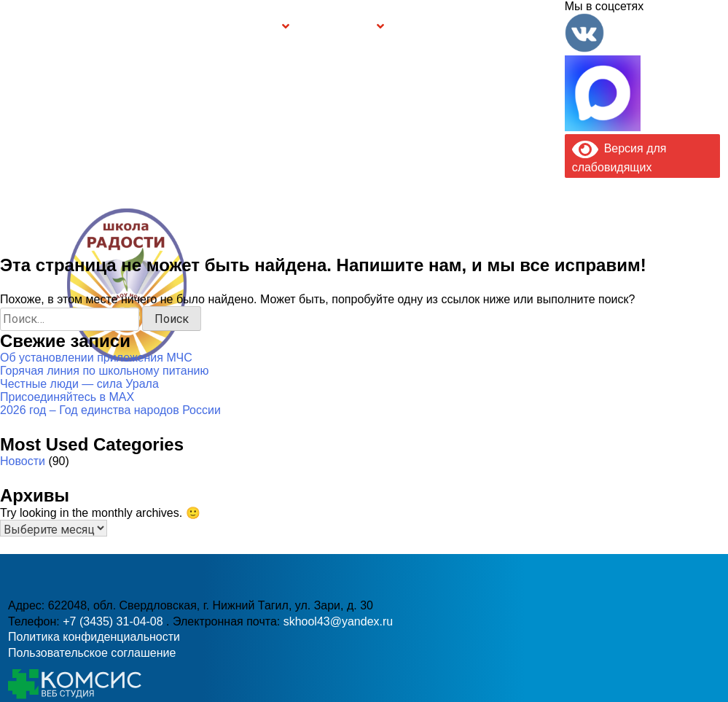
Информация (16, 24)
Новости (23, 461)
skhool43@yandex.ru (520, 313)
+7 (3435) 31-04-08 (317, 313)
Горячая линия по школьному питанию (104, 371)
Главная (51, 26)
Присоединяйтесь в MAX (67, 397)
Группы (261, 27)
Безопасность (339, 27)
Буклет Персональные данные (437, 26)
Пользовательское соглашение (92, 653)
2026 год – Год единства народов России (110, 410)
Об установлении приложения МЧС (96, 358)
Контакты (534, 26)
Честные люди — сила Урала (79, 384)
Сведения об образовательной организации (131, 26)
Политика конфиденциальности (94, 637)
